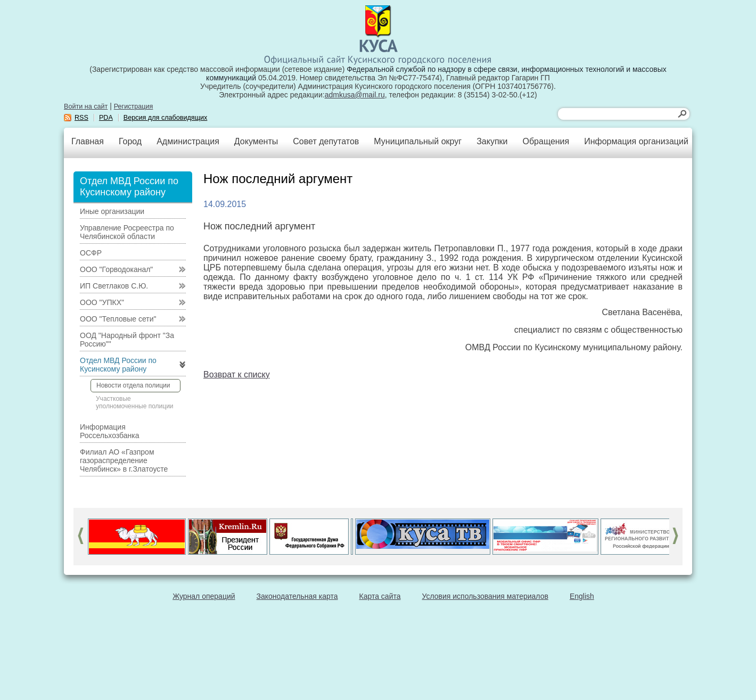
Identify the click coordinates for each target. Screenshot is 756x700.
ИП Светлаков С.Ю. (114, 286)
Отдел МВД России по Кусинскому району (118, 365)
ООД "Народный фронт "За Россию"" (127, 340)
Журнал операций (204, 596)
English (582, 596)
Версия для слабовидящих (166, 118)
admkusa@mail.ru (355, 95)
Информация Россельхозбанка (109, 431)
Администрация (188, 141)
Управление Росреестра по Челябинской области (127, 232)
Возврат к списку (237, 374)
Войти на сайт (86, 106)
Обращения (546, 141)
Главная (88, 141)
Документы (256, 141)
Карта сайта (380, 596)
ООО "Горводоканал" (116, 269)
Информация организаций (636, 141)
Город (130, 141)
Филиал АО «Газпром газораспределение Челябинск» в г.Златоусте (124, 460)
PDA (106, 118)
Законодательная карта (297, 596)
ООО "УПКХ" (102, 302)
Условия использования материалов (485, 596)
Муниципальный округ (418, 141)
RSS (81, 118)
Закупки (492, 141)
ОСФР (91, 253)
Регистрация (134, 106)
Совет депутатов (326, 141)
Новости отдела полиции (133, 385)
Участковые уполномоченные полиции (135, 402)
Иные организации (112, 211)
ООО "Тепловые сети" (118, 319)
